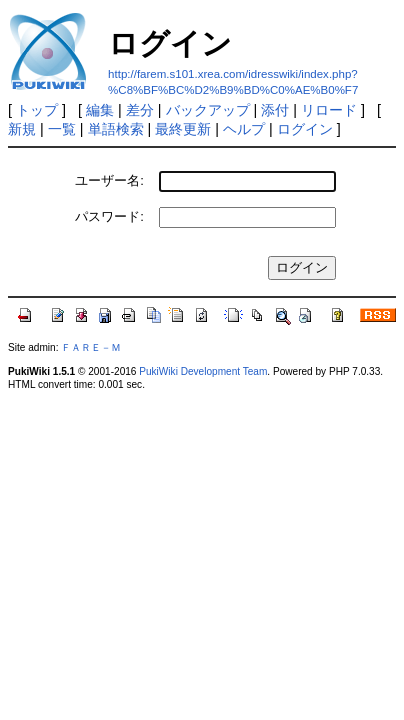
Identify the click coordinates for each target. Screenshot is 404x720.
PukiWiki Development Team (203, 371)
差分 (140, 110)
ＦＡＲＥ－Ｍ (91, 347)
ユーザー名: (109, 180)
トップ (37, 110)
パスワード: (109, 216)
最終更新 (183, 129)
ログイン (305, 129)
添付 (275, 110)
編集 (100, 110)
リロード (329, 110)
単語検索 (116, 129)
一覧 (62, 129)
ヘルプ (244, 129)
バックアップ (208, 110)
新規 (22, 129)
